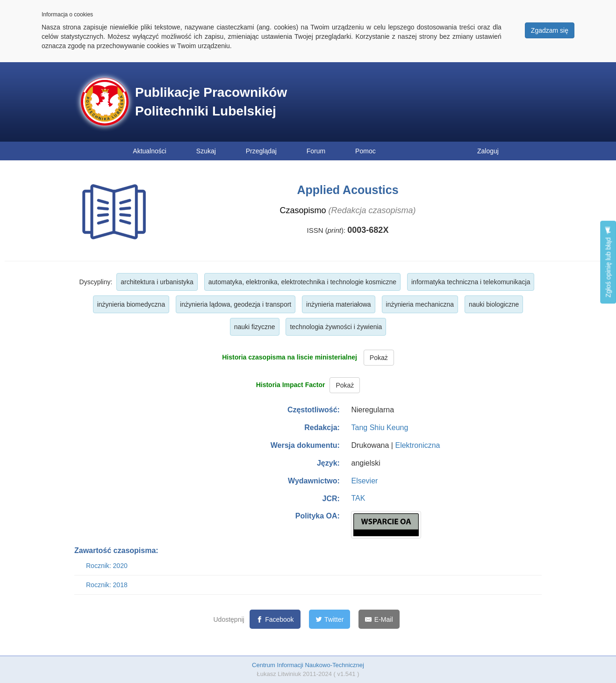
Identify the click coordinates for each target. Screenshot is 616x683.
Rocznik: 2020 (107, 566)
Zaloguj (488, 151)
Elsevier (364, 481)
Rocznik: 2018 (107, 585)
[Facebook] (275, 619)
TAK (358, 498)
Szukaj (206, 151)
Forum (316, 151)
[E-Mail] (379, 619)
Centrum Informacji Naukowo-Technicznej (308, 665)
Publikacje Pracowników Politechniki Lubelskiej (211, 102)
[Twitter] (330, 619)
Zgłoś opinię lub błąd (608, 262)
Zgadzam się (550, 30)
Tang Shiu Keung (380, 428)
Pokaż (379, 358)
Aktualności (150, 151)
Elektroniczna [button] (417, 445)
